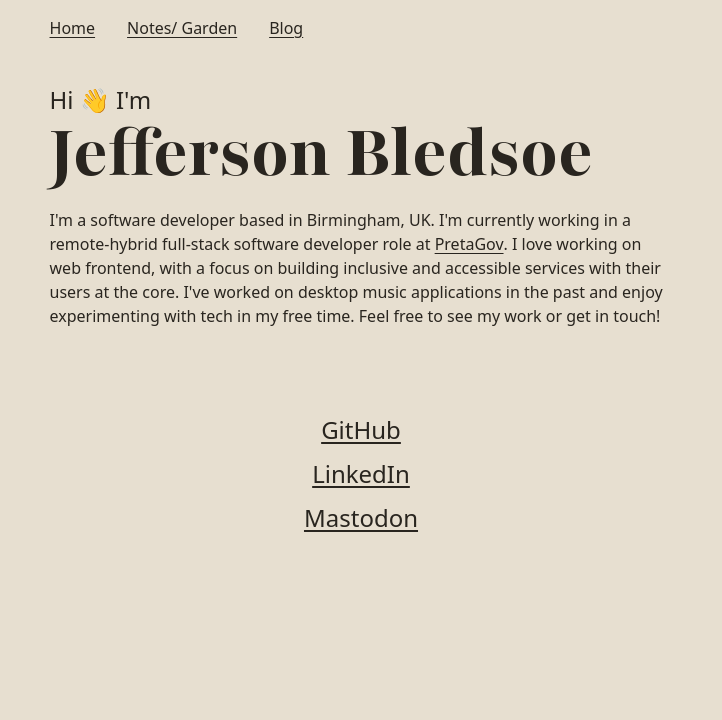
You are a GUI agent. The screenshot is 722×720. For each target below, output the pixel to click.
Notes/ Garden (182, 28)
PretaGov (469, 244)
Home (73, 28)
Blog (286, 28)
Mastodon (361, 517)
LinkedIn (361, 473)
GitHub (361, 429)
